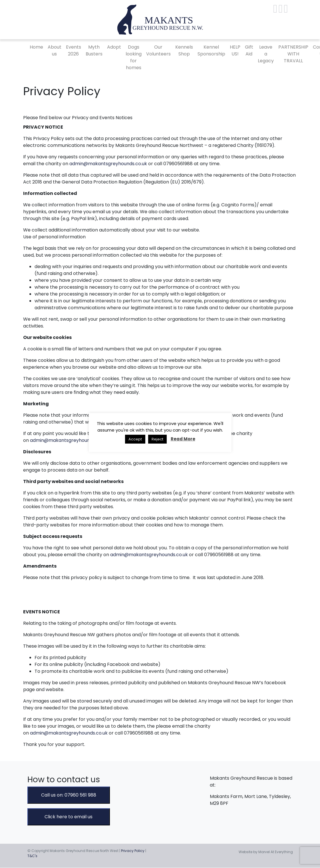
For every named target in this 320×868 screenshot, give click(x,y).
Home (36, 47)
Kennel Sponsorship (211, 50)
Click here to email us (69, 817)
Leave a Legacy (266, 54)
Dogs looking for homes (134, 57)
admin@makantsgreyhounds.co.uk (108, 164)
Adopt (114, 47)
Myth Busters (94, 50)
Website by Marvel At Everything (266, 852)
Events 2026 (74, 50)
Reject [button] (157, 439)
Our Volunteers (158, 50)
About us (55, 50)
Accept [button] (135, 439)
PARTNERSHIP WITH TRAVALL (293, 54)
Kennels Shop (184, 50)
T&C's (32, 856)
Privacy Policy (133, 851)
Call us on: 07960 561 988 (69, 795)
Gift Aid (249, 50)
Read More (183, 439)
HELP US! (235, 50)
